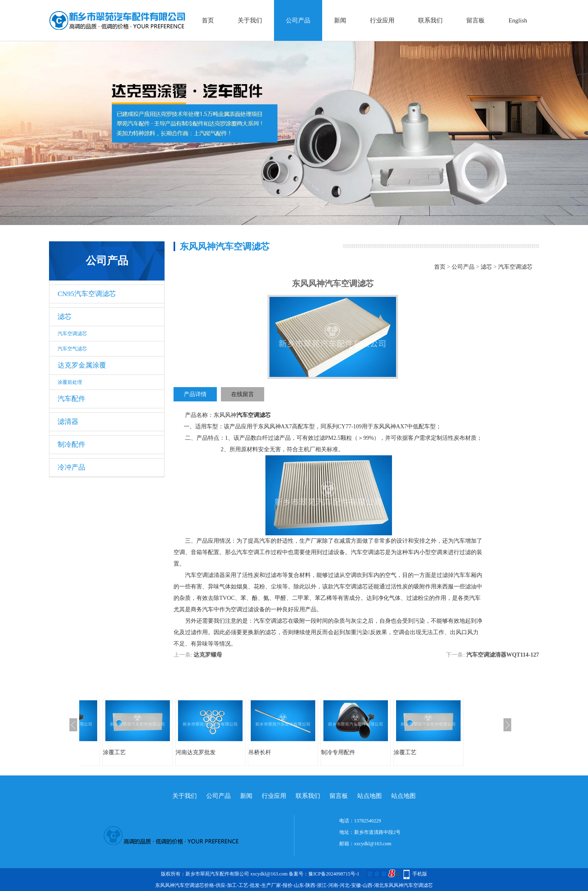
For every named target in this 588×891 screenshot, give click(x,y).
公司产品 (298, 20)
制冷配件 (71, 444)
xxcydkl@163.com (373, 844)
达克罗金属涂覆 (82, 365)
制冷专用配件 (338, 752)
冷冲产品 (71, 467)
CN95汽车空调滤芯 (87, 294)
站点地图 (370, 796)
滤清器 (68, 422)
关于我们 (250, 20)
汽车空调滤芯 (72, 334)
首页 (208, 20)
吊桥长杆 (260, 752)
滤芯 (65, 317)
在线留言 (243, 394)
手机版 (420, 874)
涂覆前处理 (70, 382)
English (518, 20)
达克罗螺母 (208, 655)
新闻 (340, 20)
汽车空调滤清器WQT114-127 (503, 655)
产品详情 (195, 394)
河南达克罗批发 (196, 752)
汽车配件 (71, 399)
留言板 (476, 20)
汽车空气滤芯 (72, 349)
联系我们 (430, 20)
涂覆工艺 (114, 752)
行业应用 (382, 20)
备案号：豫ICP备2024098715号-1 (324, 874)
